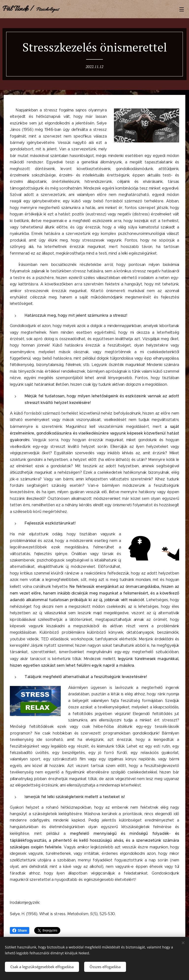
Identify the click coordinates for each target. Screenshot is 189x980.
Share (20, 930)
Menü (182, 9)
